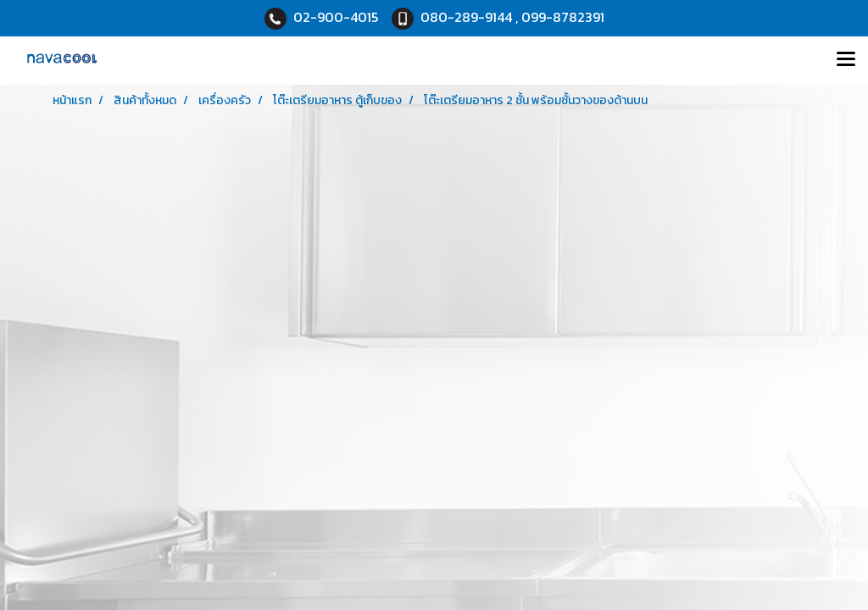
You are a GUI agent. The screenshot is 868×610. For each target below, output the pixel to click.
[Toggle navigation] (846, 60)
